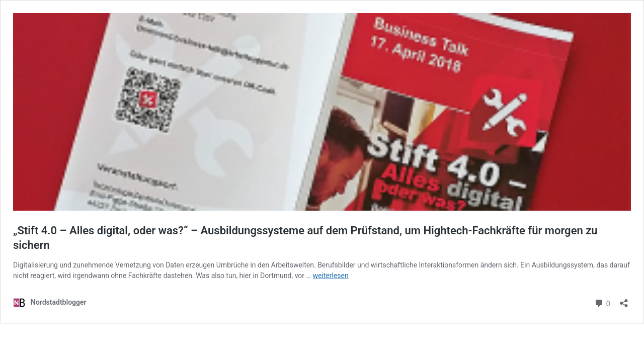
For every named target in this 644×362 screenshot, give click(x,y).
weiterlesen (330, 276)
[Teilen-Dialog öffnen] (624, 300)
